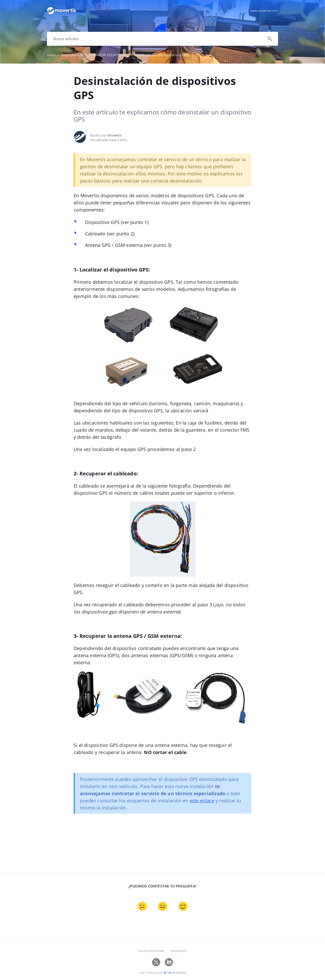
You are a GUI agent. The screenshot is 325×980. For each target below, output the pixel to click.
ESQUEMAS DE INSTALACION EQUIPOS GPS (98, 55)
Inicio (54, 55)
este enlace (202, 801)
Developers (178, 951)
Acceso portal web (151, 951)
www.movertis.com (264, 11)
